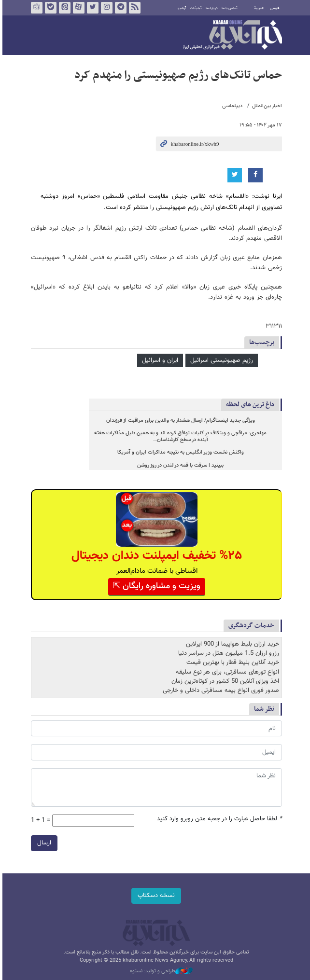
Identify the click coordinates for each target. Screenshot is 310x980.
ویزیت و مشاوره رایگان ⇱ (155, 586)
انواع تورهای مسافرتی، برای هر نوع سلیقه (226, 672)
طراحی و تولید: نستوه (160, 971)
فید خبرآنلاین (133, 8)
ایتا (63, 8)
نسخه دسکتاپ (155, 896)
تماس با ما (228, 8)
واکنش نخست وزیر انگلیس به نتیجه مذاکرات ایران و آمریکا (179, 452)
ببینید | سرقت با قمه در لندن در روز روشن (179, 465)
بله (49, 8)
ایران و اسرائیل (159, 360)
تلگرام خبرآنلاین (119, 8)
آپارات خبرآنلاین (77, 8)
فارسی (273, 8)
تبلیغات (194, 8)
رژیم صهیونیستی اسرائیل (220, 360)
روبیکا (35, 8)
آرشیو (180, 8)
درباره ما (210, 8)
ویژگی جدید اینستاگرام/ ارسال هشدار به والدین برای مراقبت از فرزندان (179, 421)
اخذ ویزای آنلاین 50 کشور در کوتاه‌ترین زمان (224, 681)
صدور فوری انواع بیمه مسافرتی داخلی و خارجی (219, 690)
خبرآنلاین (231, 36)
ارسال (43, 843)
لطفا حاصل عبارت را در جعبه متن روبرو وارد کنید (218, 819)
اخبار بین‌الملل (266, 106)
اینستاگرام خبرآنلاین (105, 8)
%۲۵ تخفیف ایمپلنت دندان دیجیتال (155, 556)
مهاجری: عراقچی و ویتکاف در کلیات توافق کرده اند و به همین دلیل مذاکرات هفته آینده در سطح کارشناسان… (179, 436)
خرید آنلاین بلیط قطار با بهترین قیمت (231, 663)
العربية (257, 8)
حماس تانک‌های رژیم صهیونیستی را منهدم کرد (177, 75)
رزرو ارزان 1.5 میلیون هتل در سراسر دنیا (227, 653)
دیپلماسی (231, 106)
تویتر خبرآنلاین (91, 8)
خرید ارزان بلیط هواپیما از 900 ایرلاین (231, 644)
